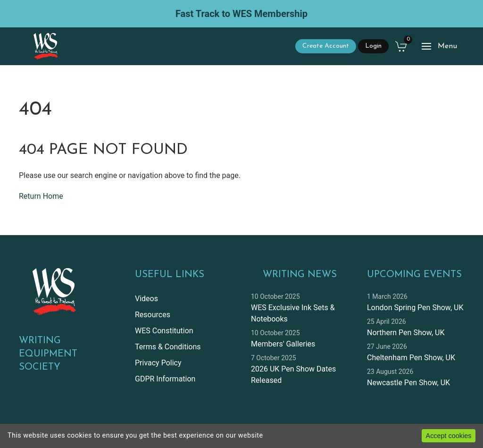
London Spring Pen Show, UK (415, 308)
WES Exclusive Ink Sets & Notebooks (293, 313)
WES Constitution (164, 331)
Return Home (41, 196)
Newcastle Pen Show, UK (408, 383)
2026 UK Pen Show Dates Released (293, 375)
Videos (146, 299)
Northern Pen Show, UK (406, 333)
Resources (153, 315)
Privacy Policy (158, 363)
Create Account (326, 46)
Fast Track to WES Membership (241, 14)
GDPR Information (165, 379)
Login (373, 46)
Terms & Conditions (168, 347)
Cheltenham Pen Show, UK (411, 358)
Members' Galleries (283, 344)
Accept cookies (449, 436)
